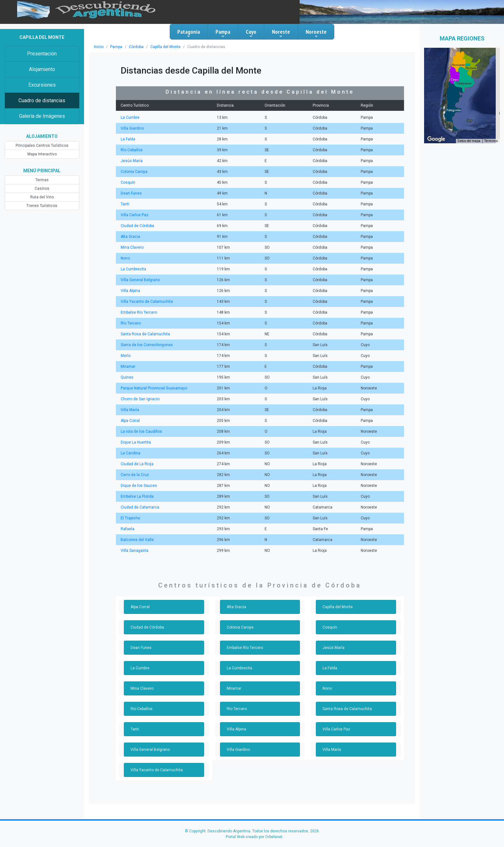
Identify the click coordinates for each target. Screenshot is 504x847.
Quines (127, 377)
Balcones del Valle (136, 540)
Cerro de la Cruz (135, 475)
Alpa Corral (130, 421)
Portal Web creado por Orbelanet (254, 837)
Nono (125, 258)
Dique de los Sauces (138, 486)
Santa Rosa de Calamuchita (144, 334)
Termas (42, 180)
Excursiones (42, 85)
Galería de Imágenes (42, 116)
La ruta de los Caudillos (141, 431)
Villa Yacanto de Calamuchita (145, 302)
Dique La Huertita (135, 442)
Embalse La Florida (137, 496)
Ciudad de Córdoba (137, 226)
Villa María (130, 410)
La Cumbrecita (133, 269)
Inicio (98, 47)
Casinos (42, 189)
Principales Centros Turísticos (42, 146)
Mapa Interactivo (42, 154)
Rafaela (127, 529)
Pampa (223, 33)
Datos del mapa (470, 141)
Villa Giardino (132, 128)
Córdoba (135, 47)
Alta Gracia (130, 237)
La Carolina (130, 453)
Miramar (128, 367)
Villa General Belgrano (140, 280)
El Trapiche (130, 518)
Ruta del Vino (42, 197)
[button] (454, 110)
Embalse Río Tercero (138, 312)
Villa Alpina (130, 291)
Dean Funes (131, 193)
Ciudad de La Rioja (137, 464)
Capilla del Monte (163, 47)
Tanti (125, 204)
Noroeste (316, 33)
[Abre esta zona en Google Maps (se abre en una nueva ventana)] (436, 139)
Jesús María (131, 161)
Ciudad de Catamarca (139, 507)
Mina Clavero (132, 247)
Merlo (125, 356)
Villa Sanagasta (134, 551)
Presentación (42, 54)
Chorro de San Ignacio (140, 399)
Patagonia (189, 33)
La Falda (128, 139)
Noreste (281, 33)
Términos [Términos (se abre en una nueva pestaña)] (491, 141)
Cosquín (128, 182)
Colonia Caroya (134, 172)
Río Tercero (131, 323)
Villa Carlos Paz (134, 215)
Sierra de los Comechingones (146, 345)
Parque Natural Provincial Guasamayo (153, 388)
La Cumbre (130, 117)
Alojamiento (42, 69)
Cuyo (251, 33)
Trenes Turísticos (42, 206)
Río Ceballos (132, 150)
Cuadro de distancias (42, 100)
